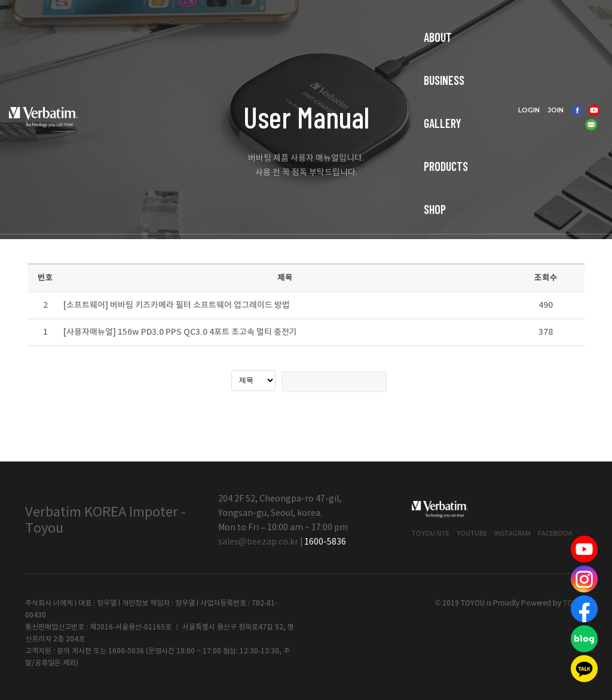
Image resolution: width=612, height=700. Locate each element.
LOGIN (546, 14)
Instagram (512, 534)
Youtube (472, 534)
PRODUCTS (336, 22)
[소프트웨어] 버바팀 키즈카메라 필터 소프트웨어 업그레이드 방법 (177, 305)
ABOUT (157, 22)
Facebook (555, 534)
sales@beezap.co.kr (258, 542)
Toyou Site (431, 534)
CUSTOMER (446, 22)
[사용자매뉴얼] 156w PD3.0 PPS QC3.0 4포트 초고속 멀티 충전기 (180, 332)
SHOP (391, 22)
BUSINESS (213, 22)
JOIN (572, 14)
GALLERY (273, 22)
